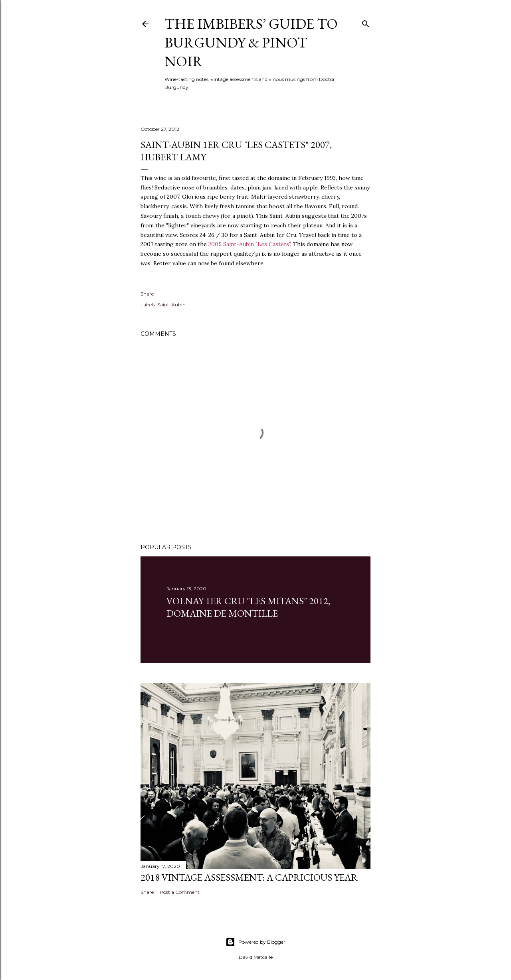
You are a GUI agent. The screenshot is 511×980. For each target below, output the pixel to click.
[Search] (366, 22)
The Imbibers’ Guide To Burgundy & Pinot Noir (251, 42)
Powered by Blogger (255, 942)
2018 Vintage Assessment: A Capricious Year (249, 877)
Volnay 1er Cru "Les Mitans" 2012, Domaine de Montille (248, 607)
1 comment (199, 628)
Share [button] (147, 294)
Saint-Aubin (171, 305)
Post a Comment (180, 892)
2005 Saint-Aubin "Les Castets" (249, 244)
